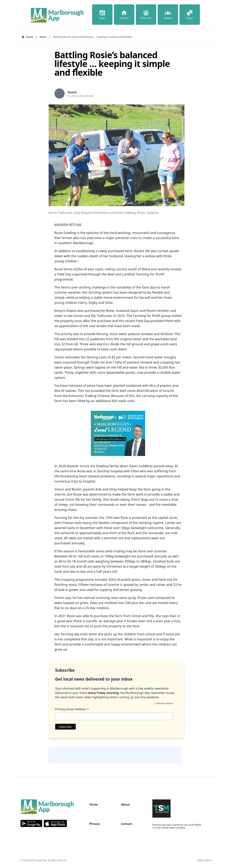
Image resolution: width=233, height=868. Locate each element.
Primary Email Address (72, 709)
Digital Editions (205, 860)
